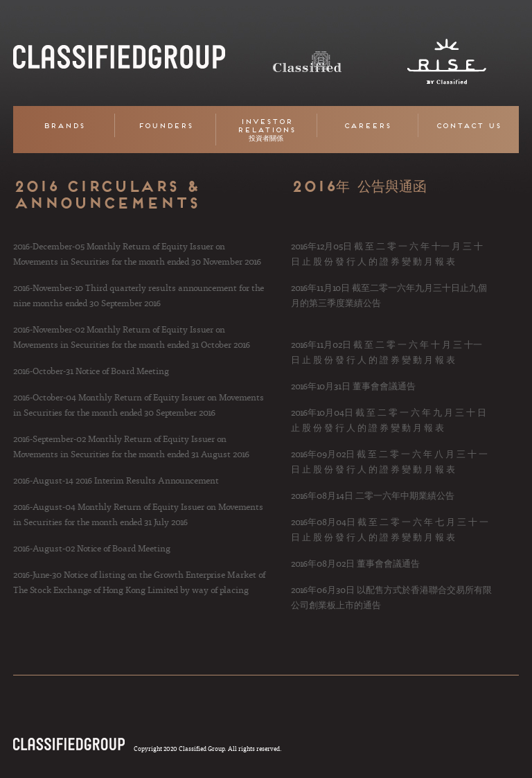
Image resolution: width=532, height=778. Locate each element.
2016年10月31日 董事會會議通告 (353, 386)
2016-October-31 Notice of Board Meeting (91, 371)
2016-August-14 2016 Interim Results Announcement (116, 480)
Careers (367, 125)
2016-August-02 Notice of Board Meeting (92, 548)
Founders (165, 125)
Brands (64, 125)
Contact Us (468, 125)
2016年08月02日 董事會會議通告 (355, 563)
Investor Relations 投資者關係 (266, 130)
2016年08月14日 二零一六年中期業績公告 (373, 495)
